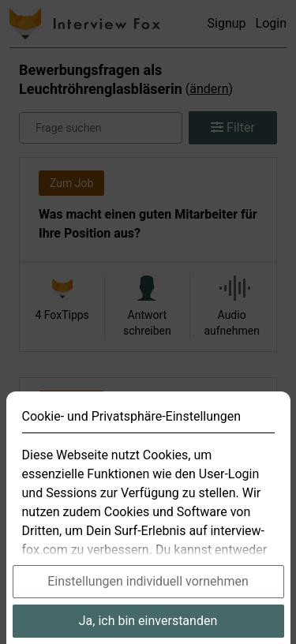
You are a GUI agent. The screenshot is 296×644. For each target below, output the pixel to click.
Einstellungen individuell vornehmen (148, 600)
